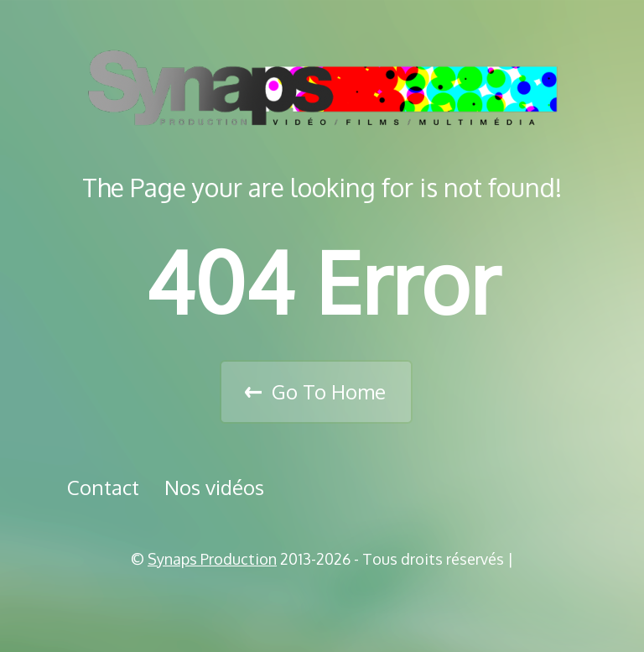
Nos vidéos (214, 487)
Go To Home (329, 391)
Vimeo (328, 602)
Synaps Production (212, 559)
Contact (103, 487)
